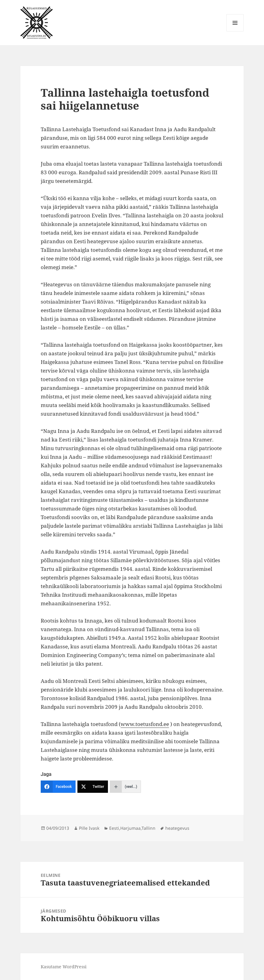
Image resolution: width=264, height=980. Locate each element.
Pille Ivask (89, 828)
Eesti (114, 828)
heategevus (177, 828)
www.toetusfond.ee (145, 724)
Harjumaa (130, 828)
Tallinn (148, 828)
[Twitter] (93, 787)
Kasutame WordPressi (64, 967)
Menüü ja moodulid (235, 31)
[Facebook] (58, 787)
